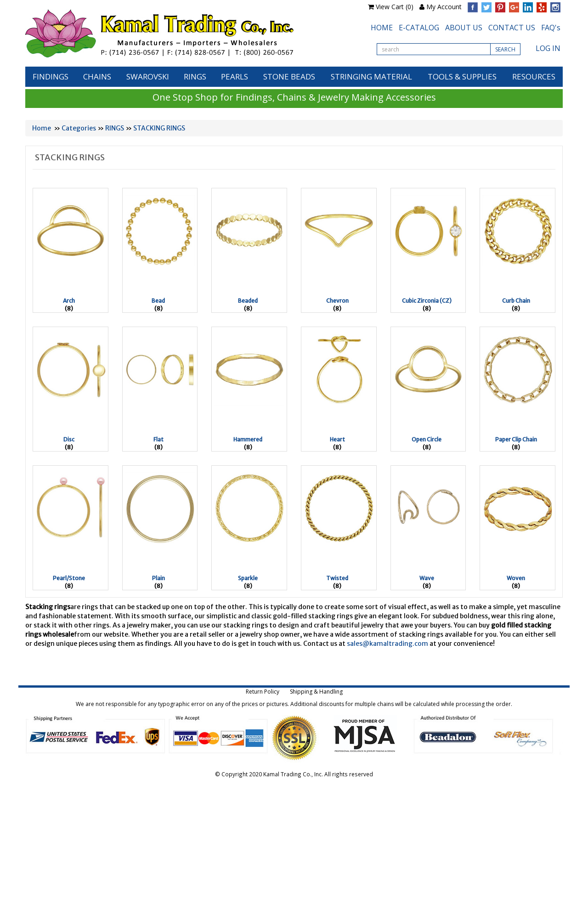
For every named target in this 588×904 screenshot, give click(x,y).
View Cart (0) (395, 7)
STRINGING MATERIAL (371, 76)
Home (42, 128)
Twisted (337, 578)
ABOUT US (464, 28)
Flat (158, 439)
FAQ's (551, 28)
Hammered (248, 439)
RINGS (195, 76)
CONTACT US (512, 28)
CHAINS (97, 76)
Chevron (337, 301)
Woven (516, 578)
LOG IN (548, 48)
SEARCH (505, 49)
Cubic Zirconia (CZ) (427, 301)
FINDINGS (51, 76)
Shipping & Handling (316, 692)
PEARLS (235, 76)
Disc (69, 439)
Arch (69, 301)
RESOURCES (534, 76)
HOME (382, 28)
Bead (158, 301)
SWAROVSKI (148, 76)
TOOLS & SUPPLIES (462, 76)
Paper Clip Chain (516, 439)
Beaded (248, 301)
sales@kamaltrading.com (387, 644)
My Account (444, 7)
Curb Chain (516, 301)
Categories (79, 128)
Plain (158, 578)
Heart (337, 439)
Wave (427, 578)
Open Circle (427, 439)
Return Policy (263, 692)
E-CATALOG (419, 28)
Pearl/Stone (69, 578)
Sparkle (248, 578)
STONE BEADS (289, 76)
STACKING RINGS (159, 128)
